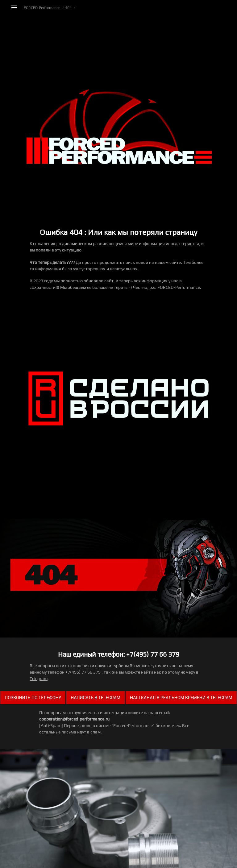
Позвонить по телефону (33, 698)
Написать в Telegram (96, 698)
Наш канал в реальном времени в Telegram (181, 698)
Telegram (39, 679)
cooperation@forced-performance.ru (74, 719)
